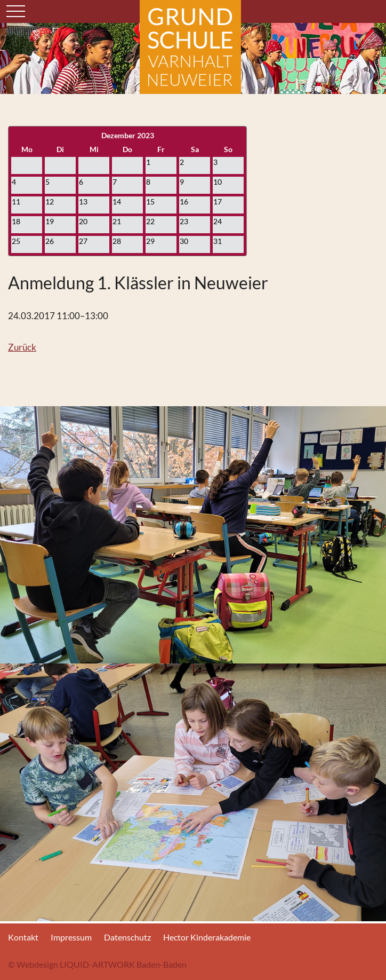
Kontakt (23, 937)
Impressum (71, 937)
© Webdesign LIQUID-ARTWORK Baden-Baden (97, 964)
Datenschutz (127, 937)
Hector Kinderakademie (207, 937)
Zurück (22, 347)
